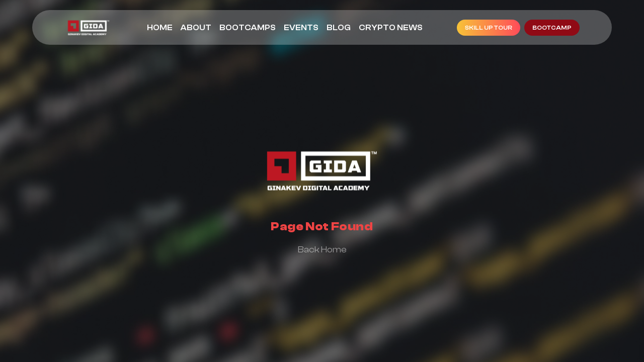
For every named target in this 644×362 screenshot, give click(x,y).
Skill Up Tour (489, 28)
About (196, 28)
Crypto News (391, 28)
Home (160, 28)
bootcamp (552, 28)
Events (301, 28)
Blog (339, 28)
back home (322, 250)
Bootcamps (248, 28)
